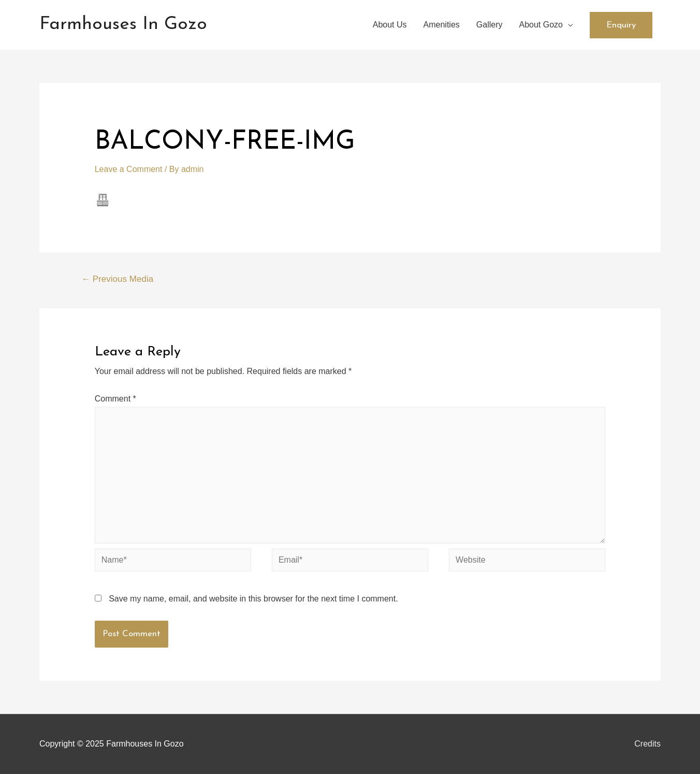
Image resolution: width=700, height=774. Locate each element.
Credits (647, 744)
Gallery (490, 25)
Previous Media (117, 279)
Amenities (442, 25)
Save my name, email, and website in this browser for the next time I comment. (253, 599)
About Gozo (541, 25)
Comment (115, 399)
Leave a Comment (129, 169)
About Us (390, 25)
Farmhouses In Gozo (123, 25)
